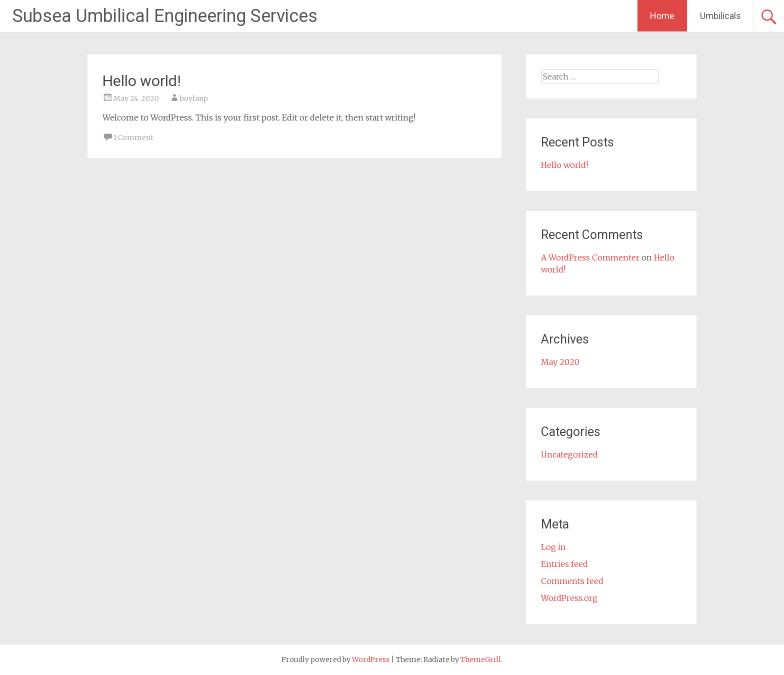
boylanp (194, 98)
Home (662, 16)
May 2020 (560, 362)
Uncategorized (569, 454)
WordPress (371, 659)
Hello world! (142, 81)
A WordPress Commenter (590, 257)
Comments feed (572, 581)
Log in (553, 547)
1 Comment (133, 137)
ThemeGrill (481, 659)
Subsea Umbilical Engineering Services (165, 16)
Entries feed (564, 564)
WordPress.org (569, 598)
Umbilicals (720, 16)
